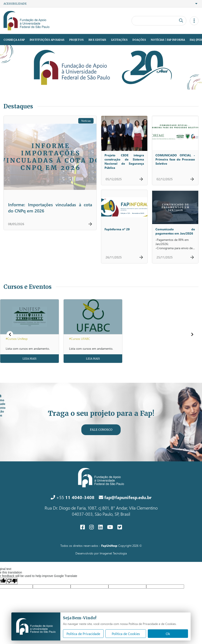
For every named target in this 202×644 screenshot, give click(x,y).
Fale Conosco (101, 430)
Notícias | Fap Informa (168, 40)
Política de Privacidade (83, 634)
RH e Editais (97, 40)
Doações (139, 40)
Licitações (119, 40)
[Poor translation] (12, 581)
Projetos (77, 40)
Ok (168, 634)
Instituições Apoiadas (47, 40)
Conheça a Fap (14, 40)
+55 (73, 497)
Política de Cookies (126, 634)
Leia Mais (30, 359)
